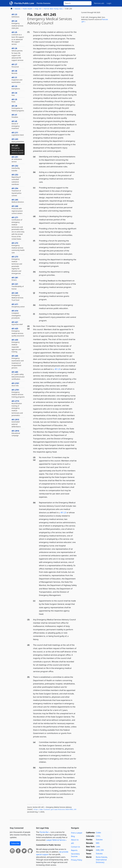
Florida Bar (44, 832)
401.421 (17, 323)
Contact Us (75, 847)
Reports (74, 850)
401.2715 (17, 408)
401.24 (17, 24)
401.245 (17, 149)
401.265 (18, 201)
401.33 (16, 87)
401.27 (15, 66)
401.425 (18, 332)
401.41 (15, 116)
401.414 (16, 314)
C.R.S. (98, 836)
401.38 (18, 108)
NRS (98, 843)
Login (109, 3)
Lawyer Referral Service (56, 840)
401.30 (14, 72)
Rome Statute (101, 857)
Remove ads (99, 3)
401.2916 (16, 433)
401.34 (14, 94)
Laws (98, 847)
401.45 (16, 125)
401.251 (17, 159)
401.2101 (15, 384)
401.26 (17, 54)
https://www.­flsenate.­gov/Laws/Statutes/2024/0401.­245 (55, 810)
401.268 (17, 210)
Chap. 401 (38, 9)
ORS (102, 850)
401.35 (14, 101)
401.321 (18, 286)
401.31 (17, 80)
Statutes (18, 9)
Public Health (28, 9)
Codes (98, 833)
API (72, 843)
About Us (75, 840)
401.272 (18, 248)
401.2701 (18, 393)
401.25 (18, 38)
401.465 (18, 375)
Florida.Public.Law (24, 3)
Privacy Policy (77, 860)
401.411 (18, 305)
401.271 (18, 228)
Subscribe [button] (15, 843)
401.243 (18, 140)
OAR (98, 850)
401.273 (17, 265)
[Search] (78, 3)
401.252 (16, 168)
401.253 (16, 179)
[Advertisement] (96, 41)
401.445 (18, 362)
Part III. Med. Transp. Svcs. (53, 9)
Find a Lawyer (77, 833)
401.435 (16, 346)
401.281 (15, 279)
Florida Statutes (44, 3)
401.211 (18, 134)
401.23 (57, 369)
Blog (73, 836)
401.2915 (16, 423)
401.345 (17, 296)
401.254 (16, 192)
